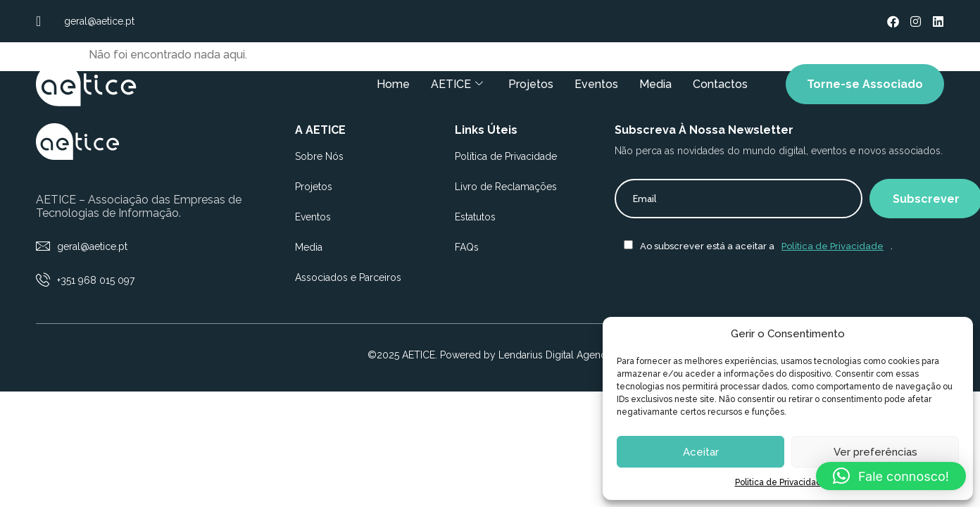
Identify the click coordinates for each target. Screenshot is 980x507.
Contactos (720, 84)
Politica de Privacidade (781, 482)
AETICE (457, 84)
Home (393, 84)
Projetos (531, 84)
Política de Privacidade (833, 246)
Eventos (596, 84)
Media (655, 84)
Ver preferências (875, 452)
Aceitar (701, 452)
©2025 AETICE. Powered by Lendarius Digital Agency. (490, 355)
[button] (891, 476)
